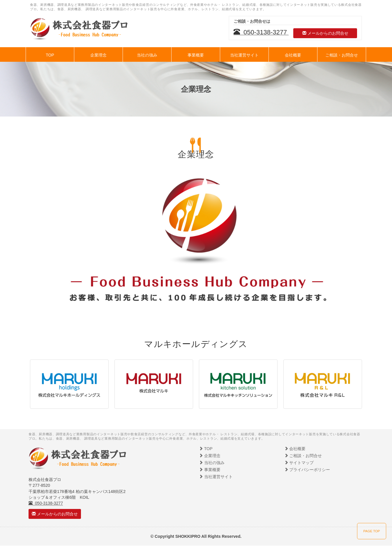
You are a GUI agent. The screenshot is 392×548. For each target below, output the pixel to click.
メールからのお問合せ (325, 33)
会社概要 (293, 55)
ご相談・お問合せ (342, 55)
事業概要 (196, 55)
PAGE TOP (372, 531)
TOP (50, 55)
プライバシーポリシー (307, 470)
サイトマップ (299, 463)
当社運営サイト (244, 55)
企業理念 (98, 55)
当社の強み (147, 55)
